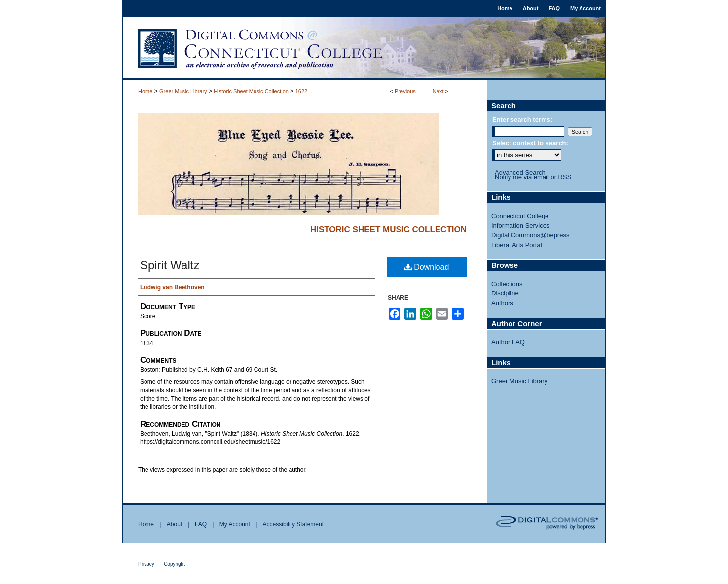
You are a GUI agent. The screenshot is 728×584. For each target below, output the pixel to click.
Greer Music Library (183, 91)
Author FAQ (508, 342)
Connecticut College (520, 216)
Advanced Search (520, 172)
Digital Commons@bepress (530, 235)
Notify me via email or (533, 177)
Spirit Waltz (170, 265)
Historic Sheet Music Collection (251, 91)
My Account (235, 524)
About (174, 524)
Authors (502, 303)
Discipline (505, 293)
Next (438, 91)
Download (427, 267)
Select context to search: (530, 143)
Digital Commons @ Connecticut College (364, 48)
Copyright (174, 564)
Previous (405, 91)
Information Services (521, 226)
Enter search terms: (522, 120)
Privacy (146, 564)
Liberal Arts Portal (517, 245)
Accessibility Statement (293, 524)
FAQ (201, 524)
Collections (507, 284)
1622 (301, 91)
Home (145, 91)
